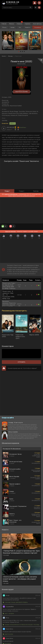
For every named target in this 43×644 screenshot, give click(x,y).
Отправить (22, 362)
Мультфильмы (37, 24)
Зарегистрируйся (10, 231)
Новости (28, 27)
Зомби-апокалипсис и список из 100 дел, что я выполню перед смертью (21, 625)
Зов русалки (8, 634)
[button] (19, 51)
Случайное (38, 27)
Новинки (19, 24)
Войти (35, 3)
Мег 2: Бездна (8, 614)
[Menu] (39, 3)
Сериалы (28, 24)
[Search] (30, 7)
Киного (4, 56)
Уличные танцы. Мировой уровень (15, 602)
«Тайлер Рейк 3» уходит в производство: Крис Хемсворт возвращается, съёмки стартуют (21, 552)
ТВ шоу (4, 27)
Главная (4, 24)
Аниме (13, 27)
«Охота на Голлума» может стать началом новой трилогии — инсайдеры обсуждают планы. (20, 579)
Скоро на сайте (8, 418)
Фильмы (12, 24)
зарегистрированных (11, 194)
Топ (20, 27)
